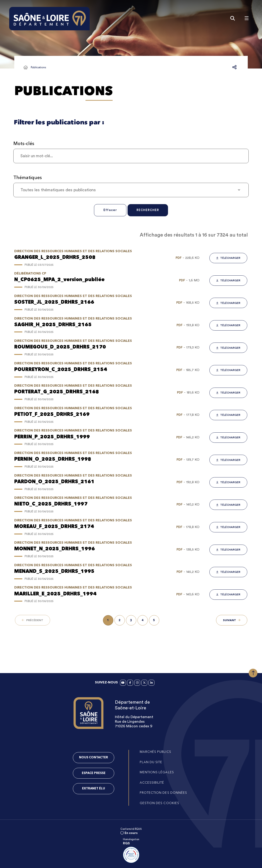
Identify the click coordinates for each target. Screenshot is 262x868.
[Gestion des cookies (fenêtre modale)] (160, 803)
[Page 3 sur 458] (131, 621)
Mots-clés (24, 144)
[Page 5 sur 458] (154, 621)
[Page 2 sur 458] (120, 621)
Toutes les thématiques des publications (58, 191)
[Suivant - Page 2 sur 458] (232, 621)
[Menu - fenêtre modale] (245, 19)
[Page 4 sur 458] (143, 621)
